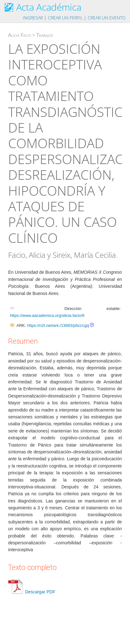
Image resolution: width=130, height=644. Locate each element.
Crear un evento (107, 18)
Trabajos (45, 35)
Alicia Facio (20, 35)
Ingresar (33, 18)
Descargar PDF (32, 592)
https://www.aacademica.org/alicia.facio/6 (47, 315)
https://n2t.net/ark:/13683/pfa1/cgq (58, 325)
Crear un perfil (65, 18)
